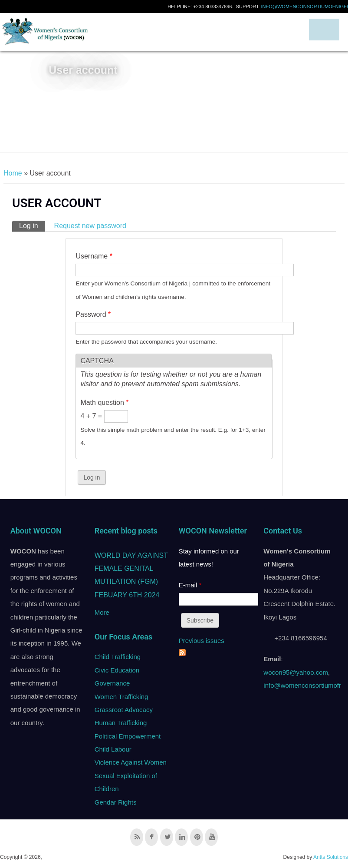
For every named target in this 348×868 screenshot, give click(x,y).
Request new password (90, 226)
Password (93, 314)
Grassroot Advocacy (124, 710)
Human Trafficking (121, 723)
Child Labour (113, 749)
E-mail (190, 585)
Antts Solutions (331, 857)
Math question (104, 403)
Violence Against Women (131, 762)
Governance (112, 683)
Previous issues (202, 641)
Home (13, 173)
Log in (32, 225)
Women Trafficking (121, 697)
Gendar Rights (116, 802)
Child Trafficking (118, 657)
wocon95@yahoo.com (296, 672)
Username (94, 256)
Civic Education (117, 670)
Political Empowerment (128, 736)
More (102, 612)
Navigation (324, 30)
